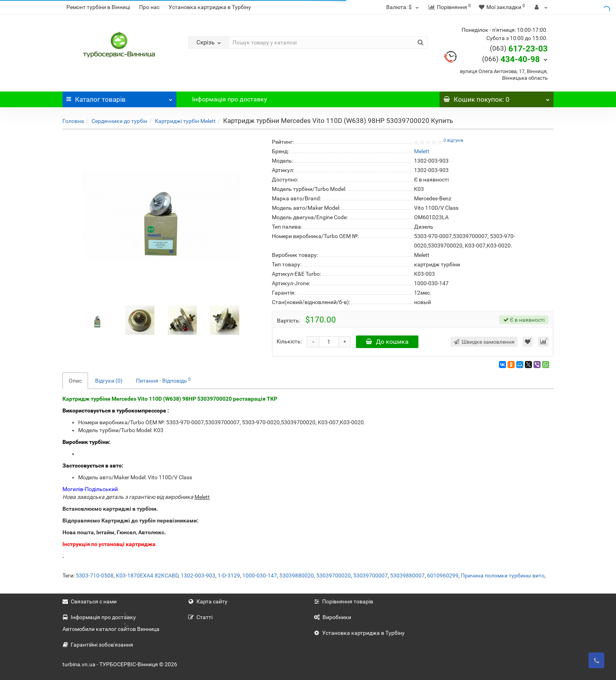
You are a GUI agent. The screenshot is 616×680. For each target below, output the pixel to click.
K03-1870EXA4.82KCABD (147, 576)
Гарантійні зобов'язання (98, 645)
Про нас (149, 7)
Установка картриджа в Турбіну (210, 7)
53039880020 (297, 576)
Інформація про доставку (230, 99)
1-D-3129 (229, 576)
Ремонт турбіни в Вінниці (98, 7)
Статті (200, 617)
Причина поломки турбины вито (503, 576)
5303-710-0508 (95, 576)
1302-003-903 (198, 576)
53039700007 (370, 576)
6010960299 (443, 576)
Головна (73, 121)
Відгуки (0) (109, 381)
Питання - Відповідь (163, 380)
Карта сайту (208, 601)
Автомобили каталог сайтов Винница (111, 629)
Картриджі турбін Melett (185, 121)
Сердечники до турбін (119, 121)
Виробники (333, 617)
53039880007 (407, 576)
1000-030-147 (260, 576)
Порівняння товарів (344, 601)
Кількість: (289, 341)
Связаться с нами (90, 601)
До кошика (387, 342)
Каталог (119, 97)
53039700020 (334, 576)
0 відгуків (453, 140)
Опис (75, 381)
